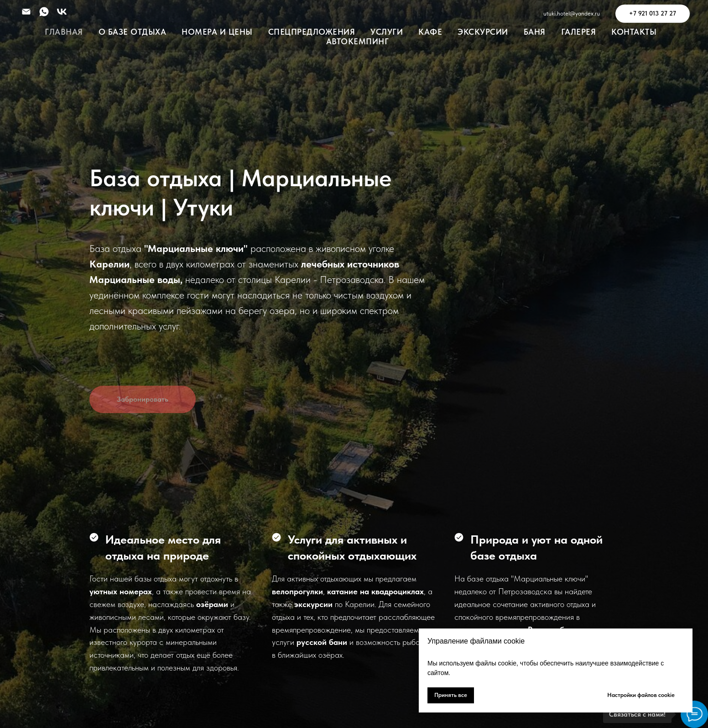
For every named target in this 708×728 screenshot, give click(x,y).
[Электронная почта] (26, 12)
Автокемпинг (358, 41)
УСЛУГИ (387, 32)
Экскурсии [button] (483, 32)
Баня (535, 32)
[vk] (62, 12)
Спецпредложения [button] (312, 32)
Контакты (634, 32)
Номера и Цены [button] (217, 32)
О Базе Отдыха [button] (133, 32)
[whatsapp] (44, 12)
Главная (64, 32)
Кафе (430, 32)
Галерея (579, 32)
